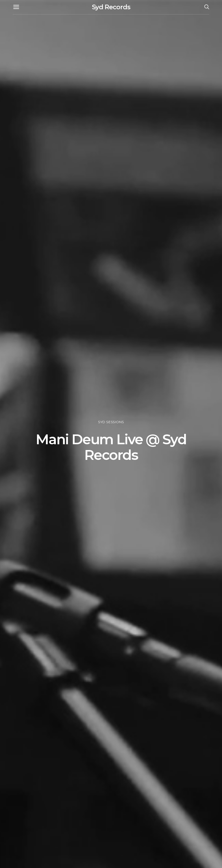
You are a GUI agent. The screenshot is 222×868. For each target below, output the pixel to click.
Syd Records (111, 7)
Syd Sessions (111, 422)
